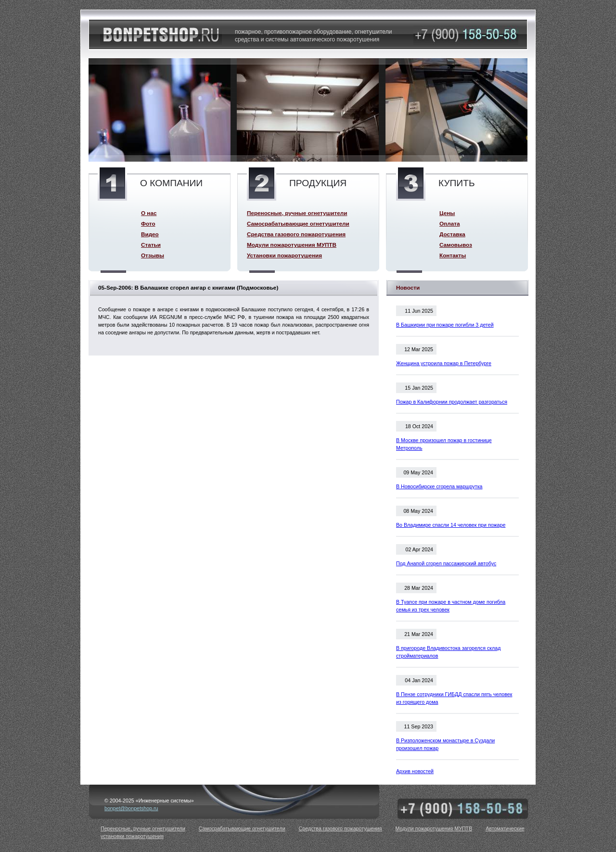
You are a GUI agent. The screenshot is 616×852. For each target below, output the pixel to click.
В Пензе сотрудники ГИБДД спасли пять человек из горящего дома (454, 698)
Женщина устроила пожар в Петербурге (444, 363)
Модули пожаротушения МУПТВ (292, 245)
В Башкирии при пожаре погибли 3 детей (445, 325)
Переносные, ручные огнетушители (297, 213)
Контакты (453, 255)
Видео (150, 234)
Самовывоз (456, 245)
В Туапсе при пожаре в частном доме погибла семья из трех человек (451, 606)
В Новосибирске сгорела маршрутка (439, 486)
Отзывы (153, 255)
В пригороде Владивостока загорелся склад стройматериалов (448, 652)
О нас (149, 213)
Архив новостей (415, 771)
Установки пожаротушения (284, 255)
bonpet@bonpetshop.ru (131, 808)
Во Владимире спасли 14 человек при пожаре (451, 525)
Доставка (452, 234)
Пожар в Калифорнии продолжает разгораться (452, 402)
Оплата (449, 223)
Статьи (151, 245)
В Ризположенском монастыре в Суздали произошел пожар (445, 744)
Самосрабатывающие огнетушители (298, 223)
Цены (447, 213)
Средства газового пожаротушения (296, 234)
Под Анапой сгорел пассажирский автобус (446, 563)
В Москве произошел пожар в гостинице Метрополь (444, 444)
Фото (148, 223)
